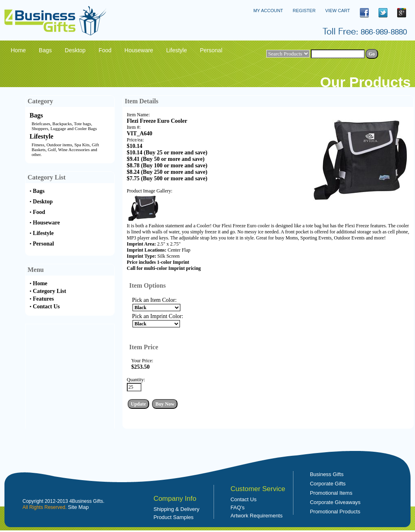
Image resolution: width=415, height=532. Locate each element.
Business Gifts (327, 474)
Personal (43, 244)
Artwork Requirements (257, 516)
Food (39, 212)
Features (43, 299)
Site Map (78, 507)
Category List (49, 291)
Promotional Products (335, 512)
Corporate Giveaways (335, 502)
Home (40, 283)
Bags (36, 115)
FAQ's (238, 507)
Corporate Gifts (328, 484)
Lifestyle (42, 136)
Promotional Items (331, 493)
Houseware (46, 223)
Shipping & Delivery (176, 509)
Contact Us (46, 307)
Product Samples (174, 517)
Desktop (43, 202)
